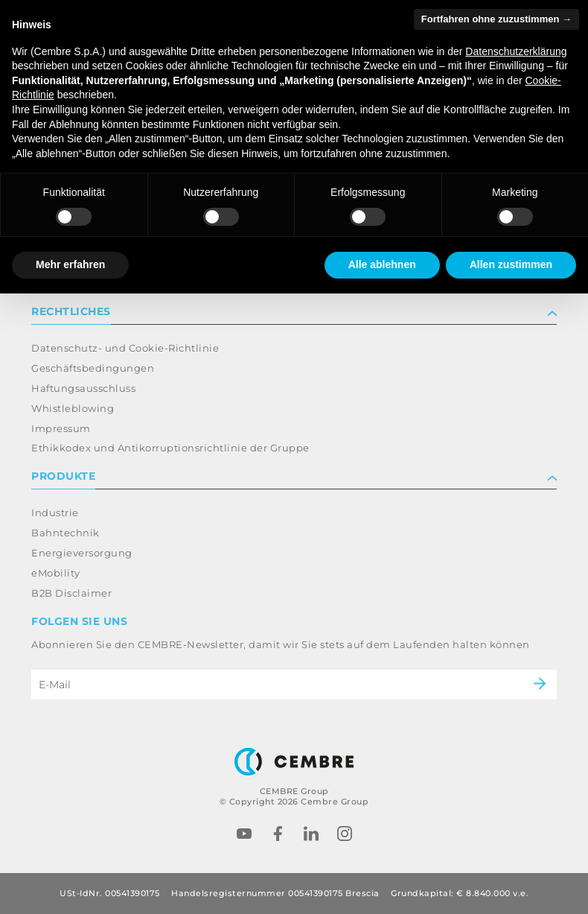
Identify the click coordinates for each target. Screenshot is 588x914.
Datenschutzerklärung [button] (516, 51)
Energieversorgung (82, 553)
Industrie (55, 512)
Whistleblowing (73, 408)
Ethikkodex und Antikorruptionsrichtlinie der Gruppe (170, 448)
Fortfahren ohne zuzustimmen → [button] (496, 19)
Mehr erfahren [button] (70, 264)
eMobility (56, 573)
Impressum (61, 428)
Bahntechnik (65, 533)
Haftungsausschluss (83, 388)
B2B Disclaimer (71, 593)
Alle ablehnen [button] (382, 264)
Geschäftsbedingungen (93, 368)
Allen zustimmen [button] (511, 264)
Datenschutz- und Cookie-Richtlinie (125, 348)
